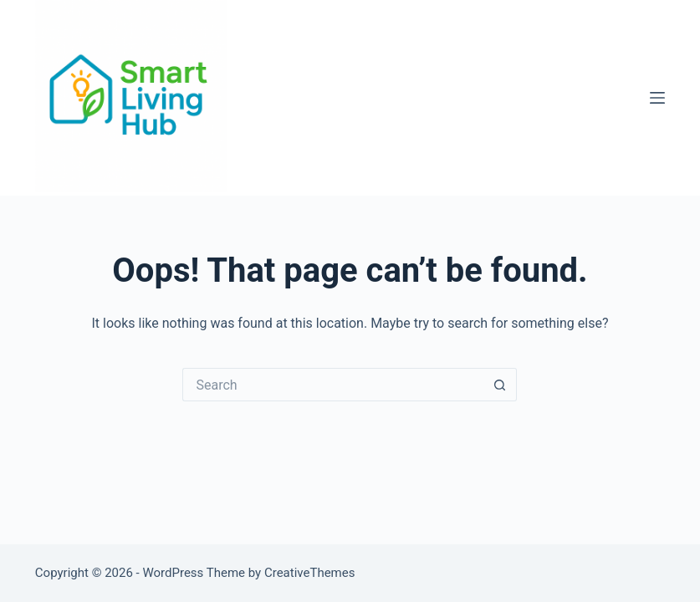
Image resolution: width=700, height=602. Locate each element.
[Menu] (657, 98)
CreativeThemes (310, 573)
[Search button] (500, 385)
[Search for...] (333, 385)
